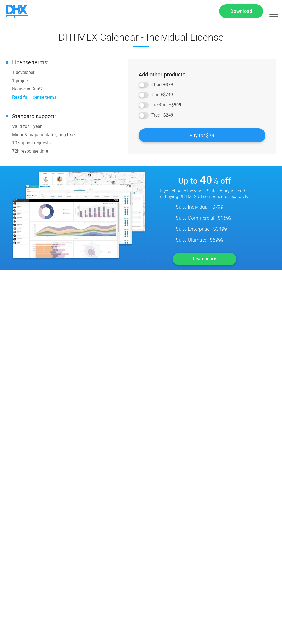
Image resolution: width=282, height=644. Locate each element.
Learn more (205, 260)
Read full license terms (34, 99)
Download (241, 12)
